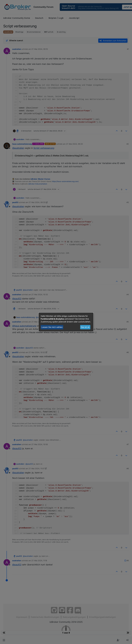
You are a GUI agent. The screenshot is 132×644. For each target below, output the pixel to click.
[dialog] (66, 322)
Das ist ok (85, 327)
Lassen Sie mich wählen (52, 327)
